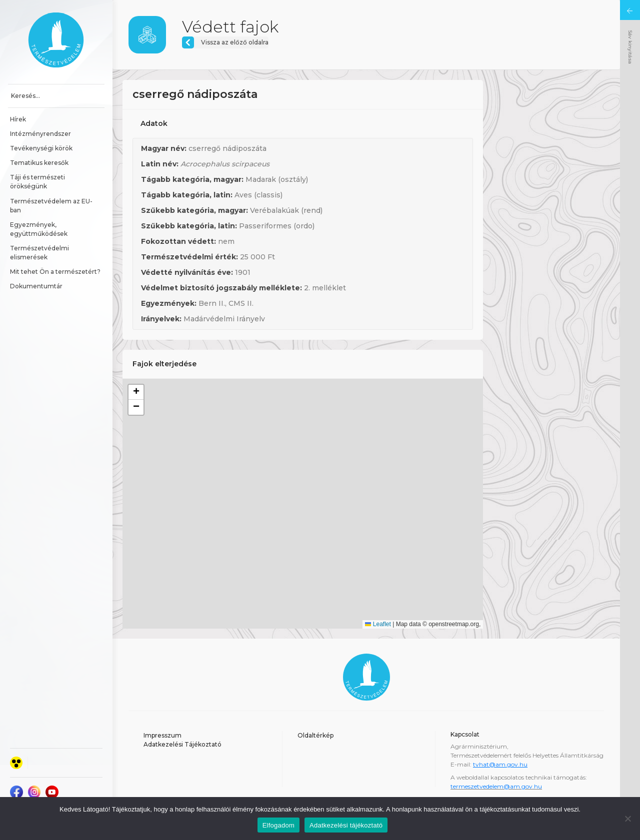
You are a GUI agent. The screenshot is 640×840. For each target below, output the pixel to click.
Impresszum (162, 735)
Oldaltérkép (315, 735)
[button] (136, 392)
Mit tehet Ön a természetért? (55, 272)
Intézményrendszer (40, 134)
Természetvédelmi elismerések (40, 253)
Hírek (18, 119)
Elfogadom (278, 825)
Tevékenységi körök (41, 148)
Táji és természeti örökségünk (38, 182)
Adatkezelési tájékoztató (346, 825)
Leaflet (378, 624)
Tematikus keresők (39, 163)
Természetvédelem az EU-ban (51, 206)
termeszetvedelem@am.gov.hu (496, 786)
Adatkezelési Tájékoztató (182, 744)
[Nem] (627, 819)
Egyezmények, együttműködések (39, 229)
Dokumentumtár (36, 286)
